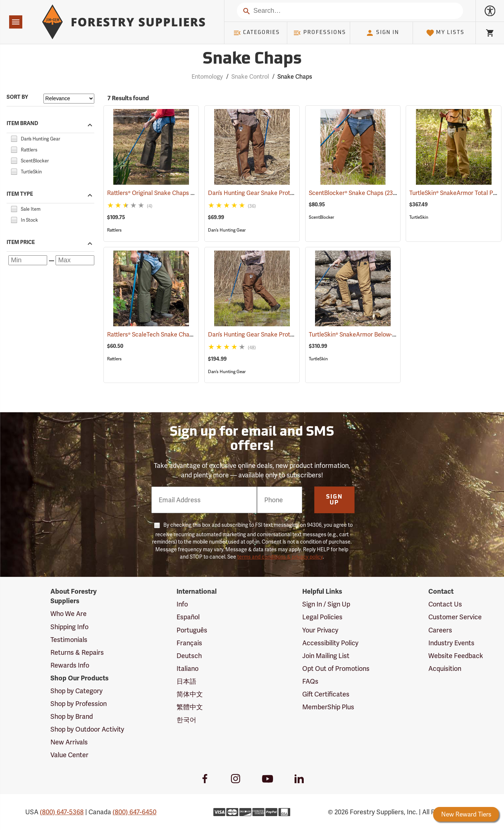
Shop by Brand (72, 716)
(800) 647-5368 (62, 812)
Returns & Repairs (77, 652)
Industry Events (451, 643)
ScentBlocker (321, 217)
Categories (257, 33)
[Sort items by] (69, 99)
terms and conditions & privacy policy (280, 557)
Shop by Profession (79, 704)
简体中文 (190, 694)
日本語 (186, 681)
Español (188, 617)
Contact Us (445, 604)
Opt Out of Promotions (336, 668)
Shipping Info (69, 627)
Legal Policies (322, 617)
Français (189, 643)
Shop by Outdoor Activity (87, 729)
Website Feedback (456, 656)
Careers (440, 630)
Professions (319, 33)
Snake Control (250, 77)
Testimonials (69, 640)
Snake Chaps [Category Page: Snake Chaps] (252, 59)
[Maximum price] (75, 260)
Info (182, 604)
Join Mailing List (326, 656)
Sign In (382, 33)
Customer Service (455, 617)
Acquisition (445, 668)
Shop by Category (77, 691)
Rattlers (114, 230)
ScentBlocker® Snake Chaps (356, 193)
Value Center (69, 755)
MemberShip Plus (328, 707)
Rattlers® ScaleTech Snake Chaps (161, 335)
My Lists (445, 33)
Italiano (187, 668)
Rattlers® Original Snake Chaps (158, 193)
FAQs (310, 681)
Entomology (207, 77)
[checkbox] (14, 138)
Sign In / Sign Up (326, 604)
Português (192, 630)
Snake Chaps (295, 77)
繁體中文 (190, 707)
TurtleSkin (419, 217)
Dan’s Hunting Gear (227, 230)
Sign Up (334, 500)
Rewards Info (70, 665)
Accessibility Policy (330, 643)
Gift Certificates (326, 694)
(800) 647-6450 (134, 812)
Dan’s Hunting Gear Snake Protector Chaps (276, 193)
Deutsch (189, 656)
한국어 (186, 720)
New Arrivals (69, 742)
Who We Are (69, 614)
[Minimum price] (28, 260)
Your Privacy (320, 630)
